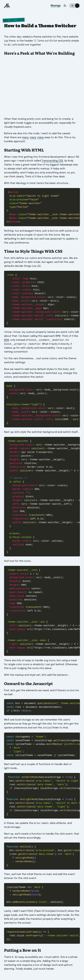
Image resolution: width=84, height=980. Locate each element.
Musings (56, 6)
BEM (7, 341)
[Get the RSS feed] (65, 6)
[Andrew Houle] (7, 6)
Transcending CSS (52, 161)
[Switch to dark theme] (74, 6)
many (25, 137)
